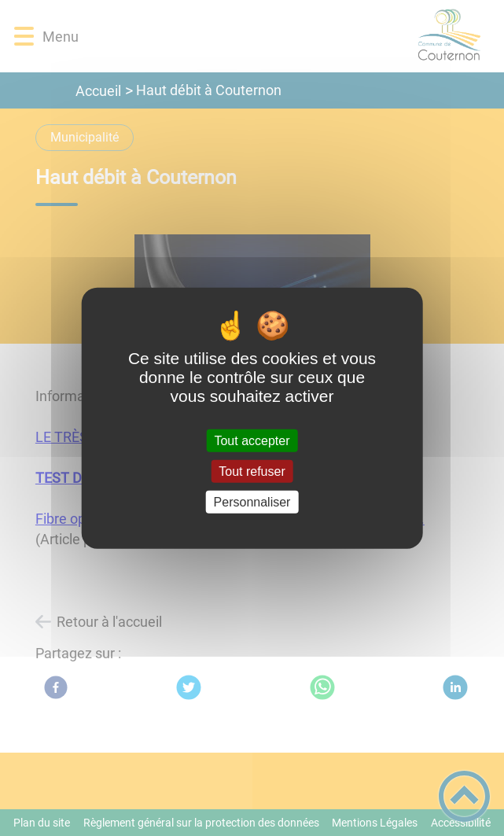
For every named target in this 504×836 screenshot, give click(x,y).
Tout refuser (252, 471)
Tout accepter (252, 440)
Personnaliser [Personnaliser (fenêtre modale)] (252, 502)
